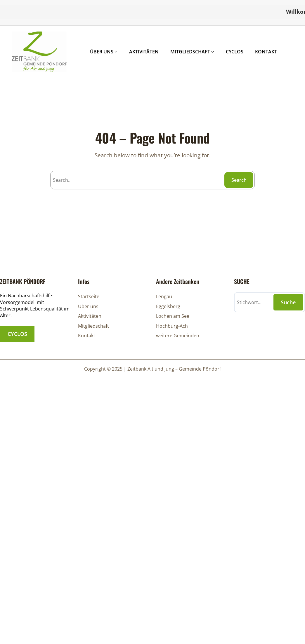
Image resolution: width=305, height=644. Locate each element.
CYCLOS (17, 334)
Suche (288, 302)
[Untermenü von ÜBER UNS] (116, 52)
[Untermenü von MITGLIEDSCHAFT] (213, 52)
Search (239, 180)
